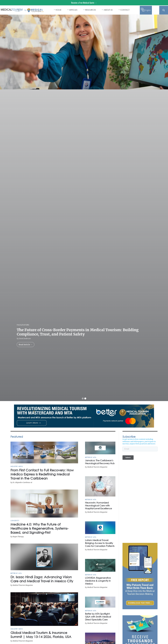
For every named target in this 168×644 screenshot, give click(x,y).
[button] (83, 398)
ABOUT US (108, 10)
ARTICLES (73, 10)
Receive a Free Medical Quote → (84, 3)
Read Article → (26, 345)
